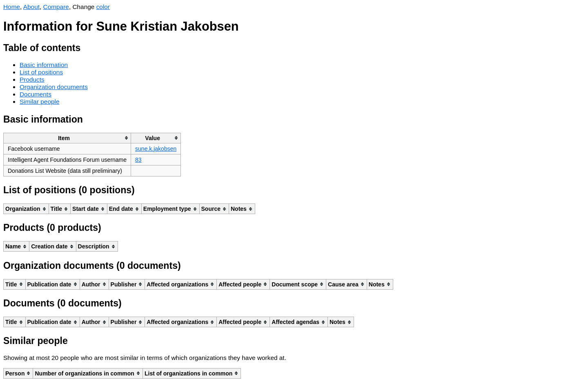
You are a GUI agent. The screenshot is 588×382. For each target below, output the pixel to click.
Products (32, 79)
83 (138, 160)
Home (12, 7)
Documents (36, 94)
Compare (56, 7)
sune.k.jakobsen (156, 149)
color (103, 7)
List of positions (41, 72)
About (31, 7)
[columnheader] (67, 138)
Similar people (40, 102)
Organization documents (54, 87)
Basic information (44, 65)
